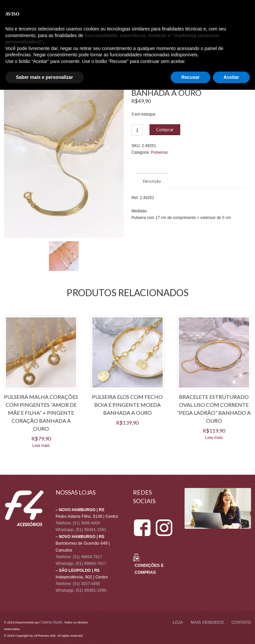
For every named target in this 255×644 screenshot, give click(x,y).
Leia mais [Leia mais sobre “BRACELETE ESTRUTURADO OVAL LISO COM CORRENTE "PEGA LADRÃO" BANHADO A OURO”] (214, 437)
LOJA (9, 46)
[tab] (152, 181)
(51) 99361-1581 (90, 529)
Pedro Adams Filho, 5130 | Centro (85, 516)
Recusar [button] (190, 631)
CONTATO (65, 46)
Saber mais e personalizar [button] (44, 631)
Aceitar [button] (231, 631)
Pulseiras (159, 152)
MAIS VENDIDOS (35, 46)
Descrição (152, 181)
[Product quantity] (137, 130)
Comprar (165, 130)
